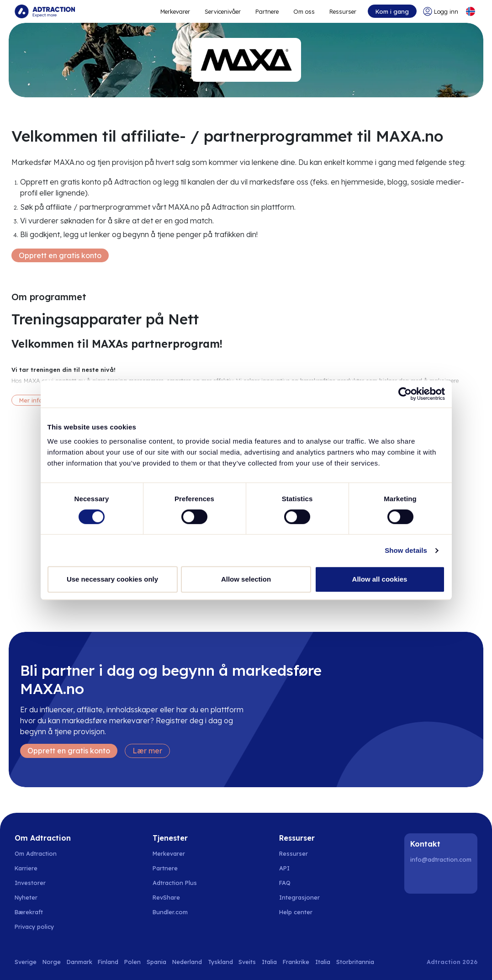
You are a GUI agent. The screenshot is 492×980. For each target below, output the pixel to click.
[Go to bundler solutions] (175, 912)
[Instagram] (442, 879)
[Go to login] (441, 11)
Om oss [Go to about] (304, 11)
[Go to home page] (45, 11)
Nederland (187, 962)
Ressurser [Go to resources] (343, 11)
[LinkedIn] (419, 879)
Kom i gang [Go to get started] (392, 11)
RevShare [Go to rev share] (166, 897)
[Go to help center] (301, 912)
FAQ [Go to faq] (285, 883)
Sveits (247, 962)
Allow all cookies (380, 579)
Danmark (79, 962)
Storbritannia (355, 962)
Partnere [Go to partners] (165, 868)
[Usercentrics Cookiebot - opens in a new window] (405, 394)
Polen (132, 962)
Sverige (26, 962)
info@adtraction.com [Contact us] (441, 859)
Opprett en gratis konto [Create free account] (60, 255)
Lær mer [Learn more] (147, 751)
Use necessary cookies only (112, 579)
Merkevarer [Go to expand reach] (175, 11)
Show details (406, 550)
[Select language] (471, 11)
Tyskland (220, 962)
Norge (52, 962)
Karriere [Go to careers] (26, 868)
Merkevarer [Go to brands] (169, 853)
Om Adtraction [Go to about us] (36, 853)
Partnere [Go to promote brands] (267, 11)
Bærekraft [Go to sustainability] (29, 912)
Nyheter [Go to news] (26, 897)
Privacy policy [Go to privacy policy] (34, 927)
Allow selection (246, 579)
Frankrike (296, 962)
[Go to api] (301, 868)
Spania (156, 962)
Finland (108, 962)
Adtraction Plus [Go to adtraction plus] (175, 883)
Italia (269, 962)
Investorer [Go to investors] (30, 883)
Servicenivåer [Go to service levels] (223, 11)
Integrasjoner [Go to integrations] (299, 897)
